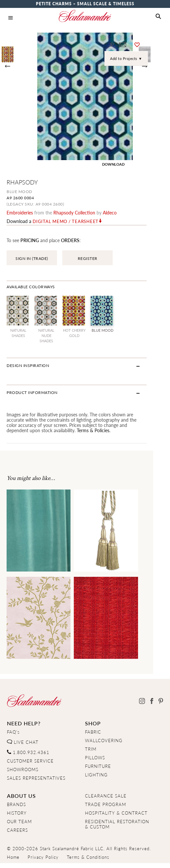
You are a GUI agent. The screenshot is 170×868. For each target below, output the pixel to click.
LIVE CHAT (23, 742)
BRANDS (16, 804)
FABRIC (93, 732)
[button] (158, 16)
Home (13, 857)
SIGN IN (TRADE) (32, 258)
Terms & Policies (23, 430)
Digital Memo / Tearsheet (66, 221)
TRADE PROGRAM (106, 804)
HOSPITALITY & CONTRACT (116, 813)
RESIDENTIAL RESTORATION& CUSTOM (117, 824)
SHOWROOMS (23, 770)
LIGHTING (96, 775)
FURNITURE (98, 766)
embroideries (20, 212)
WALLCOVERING (104, 741)
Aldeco (110, 212)
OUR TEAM (19, 822)
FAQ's (13, 732)
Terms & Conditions (88, 857)
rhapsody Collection (74, 212)
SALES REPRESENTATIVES (36, 778)
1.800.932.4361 (28, 752)
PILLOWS (95, 758)
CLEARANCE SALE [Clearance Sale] (106, 796)
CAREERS (17, 830)
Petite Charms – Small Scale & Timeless (85, 4)
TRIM (91, 749)
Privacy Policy (43, 857)
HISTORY (17, 813)
